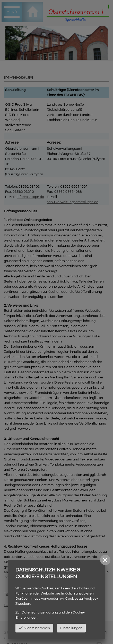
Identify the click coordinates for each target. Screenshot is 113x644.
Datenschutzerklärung (40, 612)
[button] (105, 560)
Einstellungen (71, 628)
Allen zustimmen (34, 628)
